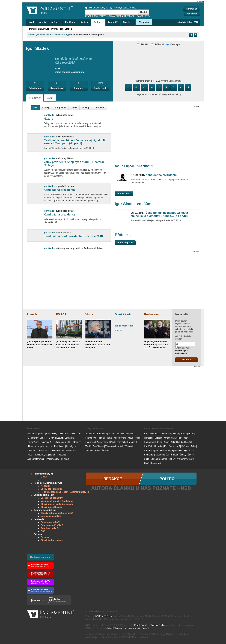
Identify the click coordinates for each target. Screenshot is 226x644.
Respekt (61, 455)
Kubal (138, 438)
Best (146, 434)
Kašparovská (120, 438)
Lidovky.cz (71, 446)
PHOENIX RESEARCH (126, 16)
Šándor (175, 455)
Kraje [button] (84, 22)
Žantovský (156, 463)
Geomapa (173, 44)
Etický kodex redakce (52, 489)
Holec (191, 434)
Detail (50, 98)
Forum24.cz (32, 442)
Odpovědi (99, 107)
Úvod (31, 22)
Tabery (172, 459)
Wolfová (89, 451)
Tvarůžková (98, 446)
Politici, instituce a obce (123, 8)
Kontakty (45, 486)
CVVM (88, 16)
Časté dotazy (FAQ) (50, 522)
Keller (159, 442)
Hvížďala (158, 438)
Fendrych (166, 434)
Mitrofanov (169, 446)
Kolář (173, 442)
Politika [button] (70, 22)
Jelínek (179, 438)
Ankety (86, 107)
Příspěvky (35, 98)
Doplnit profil (101, 88)
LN (79, 446)
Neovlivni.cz (43, 451)
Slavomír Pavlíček (158, 625)
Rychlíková (177, 451)
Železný (106, 451)
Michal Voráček (115, 628)
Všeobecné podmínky (52, 498)
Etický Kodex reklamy (52, 540)
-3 (128, 87)
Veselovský (111, 446)
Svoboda (160, 455)
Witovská (129, 446)
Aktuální (143, 44)
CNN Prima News (67, 434)
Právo (29, 455)
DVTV (52, 438)
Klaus (166, 442)
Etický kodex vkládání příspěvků (57, 504)
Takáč (88, 446)
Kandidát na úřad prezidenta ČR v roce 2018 (73, 236)
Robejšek (154, 451)
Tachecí (132, 442)
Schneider (149, 455)
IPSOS (95, 16)
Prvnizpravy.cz (41, 455)
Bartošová (102, 434)
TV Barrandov (53, 459)
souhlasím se (183, 350)
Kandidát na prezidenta (59, 190)
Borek (111, 434)
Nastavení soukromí (40, 557)
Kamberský (149, 442)
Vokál (120, 446)
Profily (55, 29)
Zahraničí (113, 22)
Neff (178, 446)
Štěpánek (163, 459)
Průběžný (157, 44)
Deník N (43, 438)
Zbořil (147, 463)
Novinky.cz (71, 451)
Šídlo (146, 459)
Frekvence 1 (46, 442)
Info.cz (49, 446)
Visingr (180, 459)
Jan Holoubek (129, 628)
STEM (148, 16)
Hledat (144, 12)
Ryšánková (189, 451)
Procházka (122, 442)
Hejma (101, 438)
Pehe (193, 446)
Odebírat (186, 360)
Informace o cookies (51, 516)
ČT (29, 438)
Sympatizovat (57, 88)
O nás (44, 477)
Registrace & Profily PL (53, 525)
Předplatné (144, 22)
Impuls (41, 446)
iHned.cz (32, 446)
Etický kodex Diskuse (52, 507)
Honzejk (148, 438)
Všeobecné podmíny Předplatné (57, 501)
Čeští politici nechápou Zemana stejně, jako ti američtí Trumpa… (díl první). (74, 142)
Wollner (189, 459)
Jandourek (169, 438)
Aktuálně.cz (32, 434)
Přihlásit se (192, 9)
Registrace (192, 14)
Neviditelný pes (57, 451)
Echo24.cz (70, 438)
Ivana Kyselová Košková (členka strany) (49, 35)
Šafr (167, 455)
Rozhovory (151, 314)
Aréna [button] (56, 22)
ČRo (79, 434)
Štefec (154, 459)
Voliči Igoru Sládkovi (134, 166)
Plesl (112, 442)
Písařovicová (102, 442)
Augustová (90, 434)
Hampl (184, 434)
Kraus (131, 438)
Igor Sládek (66, 29)
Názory (48, 119)
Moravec (91, 442)
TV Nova (65, 459)
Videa (74, 107)
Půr (146, 451)
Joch (186, 438)
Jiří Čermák (144, 628)
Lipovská (158, 446)
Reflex (52, 455)
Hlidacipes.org (60, 442)
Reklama (45, 537)
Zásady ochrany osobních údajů (57, 513)
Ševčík (191, 455)
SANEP (140, 16)
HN (70, 442)
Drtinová (130, 434)
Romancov (165, 451)
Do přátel (79, 88)
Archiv (43, 22)
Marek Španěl (141, 625)
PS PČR (61, 314)
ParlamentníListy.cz (96, 8)
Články (46, 107)
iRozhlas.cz (59, 446)
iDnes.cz (77, 442)
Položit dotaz (35, 88)
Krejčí (188, 442)
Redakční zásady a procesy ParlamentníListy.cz (65, 492)
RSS (43, 531)
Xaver (98, 451)
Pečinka (185, 446)
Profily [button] (98, 22)
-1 (144, 87)
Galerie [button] (128, 22)
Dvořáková (155, 434)
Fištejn (176, 434)
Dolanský (120, 434)
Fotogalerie (60, 107)
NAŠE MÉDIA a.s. (104, 616)
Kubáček (148, 446)
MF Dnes (31, 451)
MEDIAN (111, 16)
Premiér (32, 314)
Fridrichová (91, 438)
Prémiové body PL (50, 528)
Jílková (109, 438)
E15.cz (60, 438)
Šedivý (183, 455)
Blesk (42, 434)
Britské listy (52, 434)
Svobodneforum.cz (35, 459)
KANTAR (102, 16)
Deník (35, 438)
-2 (136, 87)
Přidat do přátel (125, 243)
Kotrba (180, 442)
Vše (35, 107)
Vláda (89, 314)
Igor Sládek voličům (133, 204)
